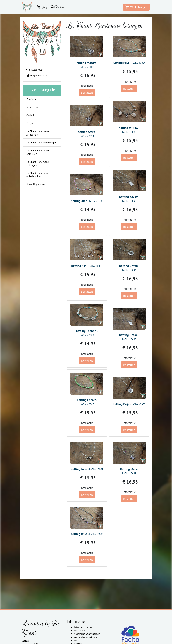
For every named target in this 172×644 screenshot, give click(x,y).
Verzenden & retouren (86, 637)
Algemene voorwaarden (87, 634)
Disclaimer (80, 630)
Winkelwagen (136, 7)
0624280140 (35, 70)
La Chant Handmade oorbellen (38, 152)
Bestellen (87, 93)
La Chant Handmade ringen (41, 143)
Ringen (30, 123)
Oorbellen (32, 115)
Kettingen (32, 99)
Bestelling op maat (37, 184)
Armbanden (33, 107)
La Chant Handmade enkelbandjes (38, 175)
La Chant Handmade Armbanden (38, 133)
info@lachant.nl (37, 76)
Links (77, 640)
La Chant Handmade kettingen (38, 163)
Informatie (87, 86)
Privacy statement (84, 627)
